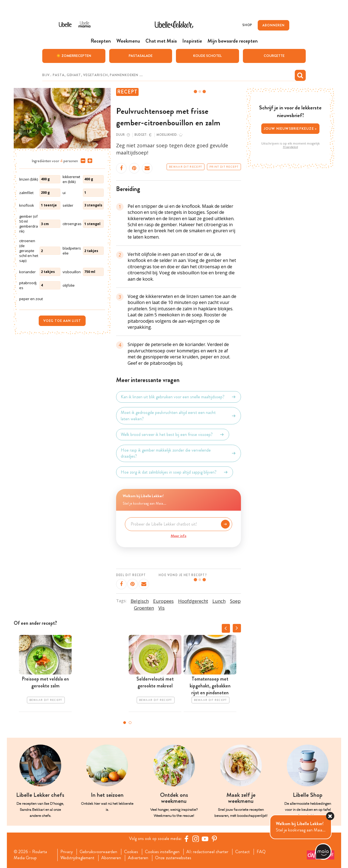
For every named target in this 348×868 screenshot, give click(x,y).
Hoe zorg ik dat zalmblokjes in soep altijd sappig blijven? (175, 472)
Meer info (179, 536)
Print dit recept (224, 167)
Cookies (131, 852)
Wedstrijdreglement (77, 858)
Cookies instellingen (162, 852)
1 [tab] (125, 723)
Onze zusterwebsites (173, 858)
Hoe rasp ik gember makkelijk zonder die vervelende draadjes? (179, 453)
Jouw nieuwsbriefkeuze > (291, 128)
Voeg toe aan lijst (62, 321)
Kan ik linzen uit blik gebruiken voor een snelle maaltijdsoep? (179, 397)
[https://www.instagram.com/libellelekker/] (196, 839)
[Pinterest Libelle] (214, 839)
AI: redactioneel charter (207, 852)
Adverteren (138, 858)
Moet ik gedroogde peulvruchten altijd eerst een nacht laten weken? (179, 416)
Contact (242, 852)
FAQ (261, 852)
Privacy (67, 852)
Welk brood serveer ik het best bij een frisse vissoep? (173, 435)
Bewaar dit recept (186, 167)
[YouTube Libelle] (205, 839)
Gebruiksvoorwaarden (98, 852)
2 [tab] (130, 723)
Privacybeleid (291, 147)
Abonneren (111, 858)
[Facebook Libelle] (186, 839)
